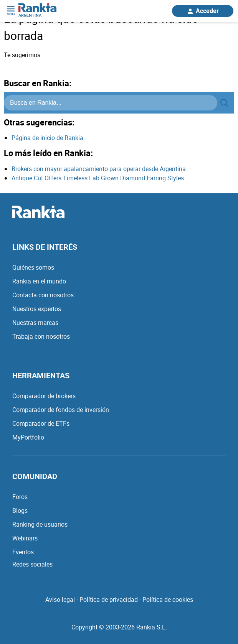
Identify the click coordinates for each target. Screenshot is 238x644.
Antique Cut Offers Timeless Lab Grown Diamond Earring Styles (98, 178)
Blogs (20, 511)
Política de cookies (168, 600)
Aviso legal (60, 600)
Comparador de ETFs (41, 423)
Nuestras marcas (35, 323)
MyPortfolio (28, 437)
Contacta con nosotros (43, 295)
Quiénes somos (33, 267)
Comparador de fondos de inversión (61, 410)
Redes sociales (32, 564)
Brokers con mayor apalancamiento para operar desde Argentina (99, 169)
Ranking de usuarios (40, 524)
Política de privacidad (109, 600)
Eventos (23, 552)
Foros (20, 497)
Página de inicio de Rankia (47, 138)
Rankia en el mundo (39, 281)
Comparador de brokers (44, 396)
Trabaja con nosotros (41, 336)
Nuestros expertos (37, 309)
